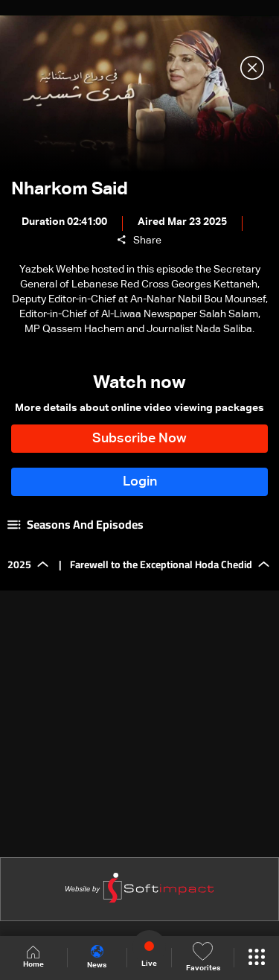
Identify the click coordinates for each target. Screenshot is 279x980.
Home (33, 957)
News (97, 957)
